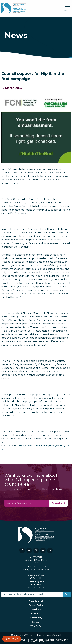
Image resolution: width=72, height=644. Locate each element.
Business (36, 614)
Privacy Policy (36, 605)
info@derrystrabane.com (36, 570)
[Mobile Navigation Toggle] (67, 8)
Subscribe (58, 503)
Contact (36, 622)
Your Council (36, 601)
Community (36, 618)
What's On (36, 626)
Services (36, 609)
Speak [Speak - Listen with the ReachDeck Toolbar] (11, 639)
